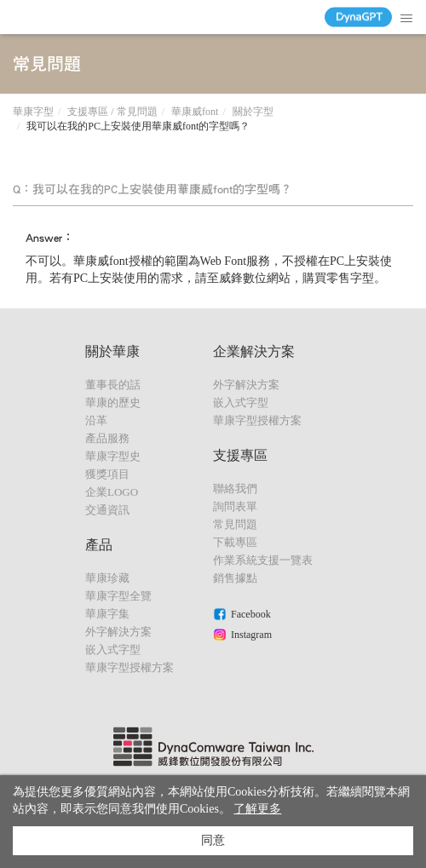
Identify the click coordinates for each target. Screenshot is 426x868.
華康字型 (33, 112)
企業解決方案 (254, 351)
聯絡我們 (235, 489)
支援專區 (240, 455)
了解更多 (257, 809)
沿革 (96, 420)
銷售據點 (235, 578)
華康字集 (107, 614)
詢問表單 (235, 506)
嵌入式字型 (113, 650)
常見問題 (235, 524)
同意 (213, 840)
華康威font (195, 112)
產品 (99, 545)
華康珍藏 (107, 578)
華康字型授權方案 (130, 667)
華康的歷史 (113, 402)
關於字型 (253, 112)
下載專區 (235, 542)
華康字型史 (113, 456)
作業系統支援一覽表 (263, 560)
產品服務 (107, 438)
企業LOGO (112, 492)
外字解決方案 (118, 632)
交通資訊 (107, 510)
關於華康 (112, 351)
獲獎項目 (107, 474)
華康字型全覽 (118, 596)
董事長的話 (113, 385)
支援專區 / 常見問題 (112, 112)
